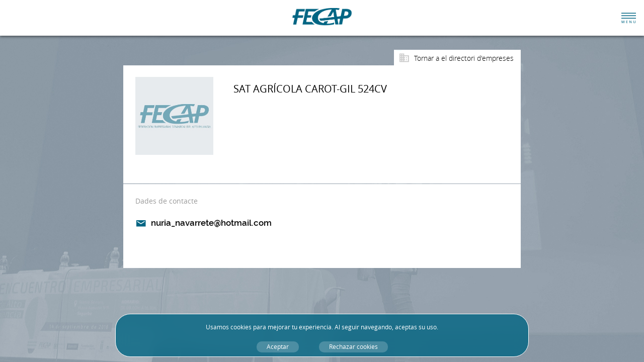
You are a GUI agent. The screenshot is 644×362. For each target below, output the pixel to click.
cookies (241, 327)
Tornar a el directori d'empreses (464, 58)
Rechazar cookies (353, 347)
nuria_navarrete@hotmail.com (211, 223)
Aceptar (278, 347)
